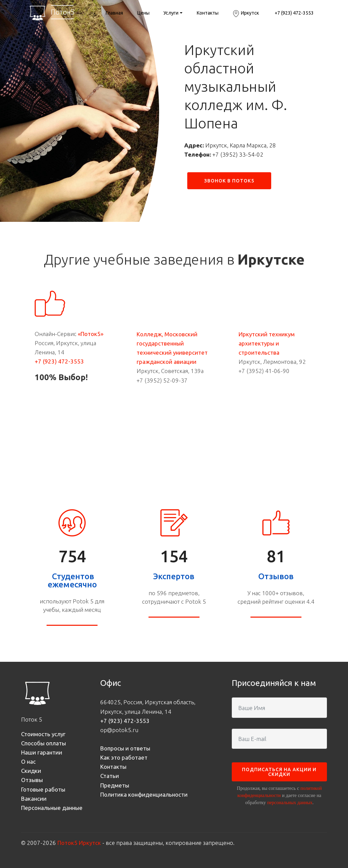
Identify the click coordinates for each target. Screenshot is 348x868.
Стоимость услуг (43, 734)
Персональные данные (52, 808)
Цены (143, 13)
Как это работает (124, 757)
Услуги (171, 13)
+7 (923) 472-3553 (294, 13)
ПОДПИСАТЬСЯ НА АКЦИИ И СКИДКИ (279, 772)
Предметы (115, 785)
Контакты (208, 13)
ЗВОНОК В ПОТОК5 (229, 181)
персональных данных (290, 802)
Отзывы (32, 780)
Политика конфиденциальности (144, 794)
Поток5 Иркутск (79, 843)
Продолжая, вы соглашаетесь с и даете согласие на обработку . (279, 795)
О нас (28, 761)
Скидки (31, 771)
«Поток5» (91, 334)
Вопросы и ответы (125, 748)
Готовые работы (43, 789)
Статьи (110, 776)
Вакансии (34, 799)
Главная (114, 13)
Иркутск (246, 14)
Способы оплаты (43, 743)
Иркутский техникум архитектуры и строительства (267, 343)
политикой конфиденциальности (280, 792)
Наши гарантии (42, 752)
